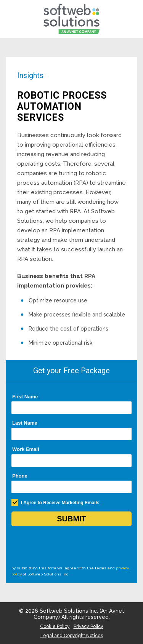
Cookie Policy (55, 626)
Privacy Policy (88, 626)
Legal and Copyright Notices (72, 636)
